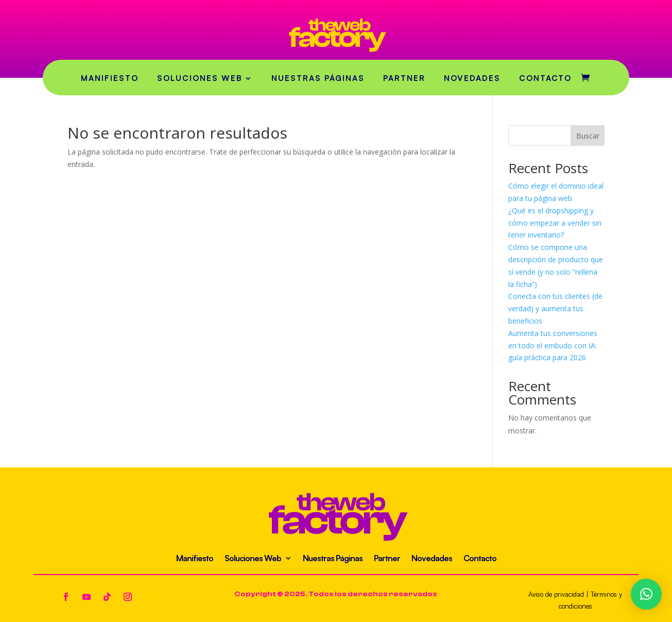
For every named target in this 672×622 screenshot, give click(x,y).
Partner (404, 78)
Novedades (472, 78)
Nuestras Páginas (318, 78)
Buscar (588, 136)
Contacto (545, 78)
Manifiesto (110, 78)
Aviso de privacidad (556, 594)
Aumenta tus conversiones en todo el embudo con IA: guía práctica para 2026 (553, 346)
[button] (646, 594)
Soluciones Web (200, 78)
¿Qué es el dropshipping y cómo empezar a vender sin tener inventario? (555, 223)
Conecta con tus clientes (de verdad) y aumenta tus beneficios (555, 308)
